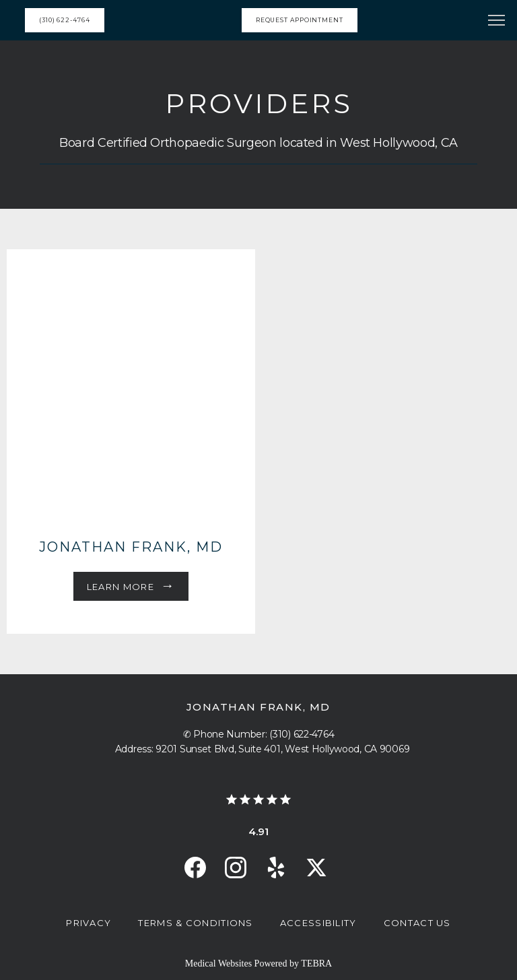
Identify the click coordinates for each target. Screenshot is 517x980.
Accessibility (318, 923)
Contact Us (417, 923)
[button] (497, 22)
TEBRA (316, 963)
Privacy (89, 923)
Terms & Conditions (195, 923)
